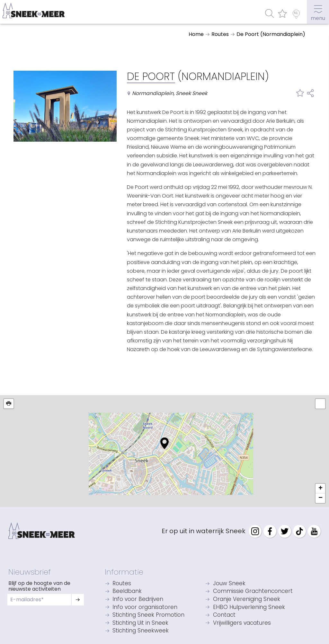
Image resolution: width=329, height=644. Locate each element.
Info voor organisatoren (145, 608)
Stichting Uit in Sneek (140, 623)
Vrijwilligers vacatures (242, 623)
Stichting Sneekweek (141, 631)
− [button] (320, 498)
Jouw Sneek (229, 584)
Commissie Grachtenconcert (253, 591)
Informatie (124, 572)
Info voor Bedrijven (138, 600)
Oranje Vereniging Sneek (247, 600)
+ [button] (320, 489)
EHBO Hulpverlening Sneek (249, 608)
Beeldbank (127, 591)
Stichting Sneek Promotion (148, 615)
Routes (122, 584)
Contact (224, 615)
